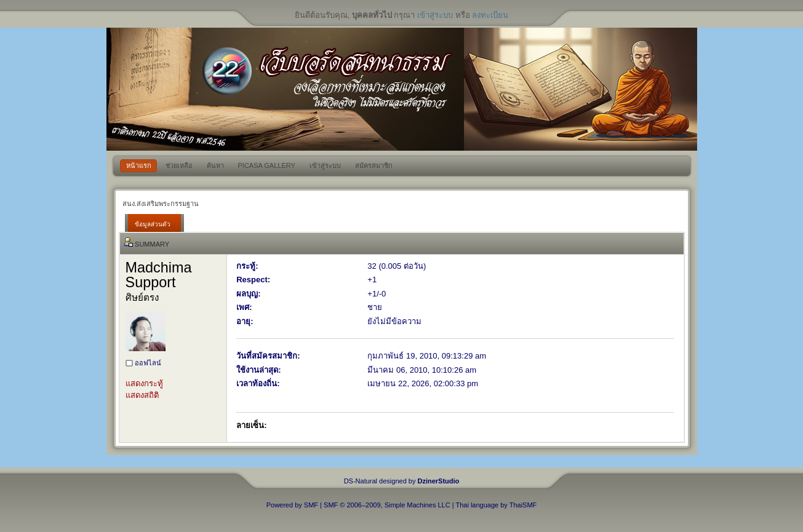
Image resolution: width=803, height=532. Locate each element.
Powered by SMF (292, 505)
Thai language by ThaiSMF (496, 505)
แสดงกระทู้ (144, 383)
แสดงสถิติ (142, 395)
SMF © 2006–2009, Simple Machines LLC (387, 505)
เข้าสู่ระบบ (435, 15)
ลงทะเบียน (490, 15)
